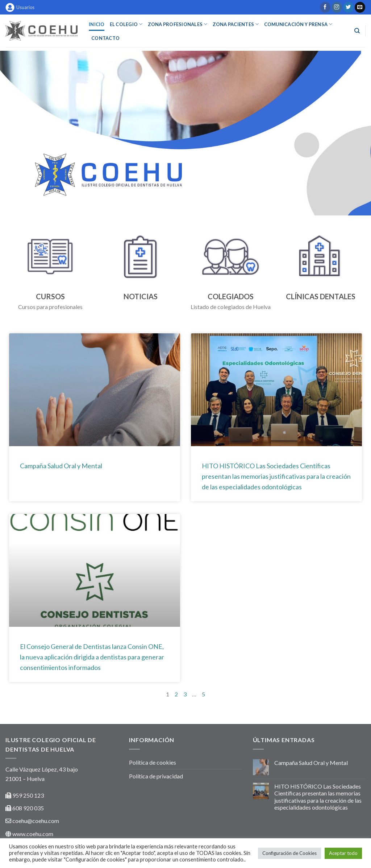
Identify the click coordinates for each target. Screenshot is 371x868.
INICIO (97, 24)
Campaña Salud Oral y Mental (61, 466)
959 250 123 (28, 795)
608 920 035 (28, 808)
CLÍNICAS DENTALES (321, 296)
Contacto (105, 38)
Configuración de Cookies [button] (289, 853)
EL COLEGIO (126, 24)
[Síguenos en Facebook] (325, 7)
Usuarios (20, 7)
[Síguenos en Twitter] (348, 7)
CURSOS (50, 296)
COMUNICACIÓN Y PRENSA (298, 24)
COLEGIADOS (231, 296)
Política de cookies (153, 762)
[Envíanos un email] (360, 7)
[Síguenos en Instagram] (337, 7)
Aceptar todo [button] (343, 853)
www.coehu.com (33, 834)
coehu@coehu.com (36, 821)
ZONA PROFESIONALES (178, 24)
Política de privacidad (156, 776)
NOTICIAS (141, 296)
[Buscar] (357, 31)
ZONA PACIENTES (236, 24)
